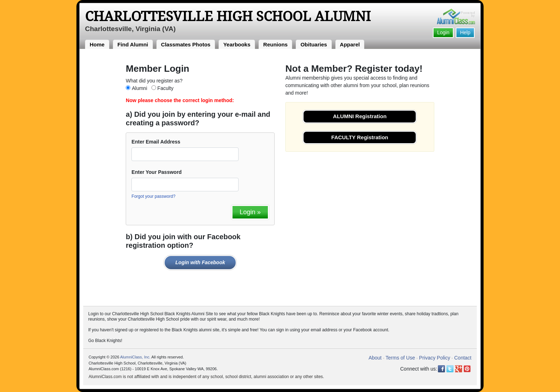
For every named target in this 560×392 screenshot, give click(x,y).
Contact (463, 358)
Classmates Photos (186, 44)
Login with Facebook (200, 262)
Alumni (139, 88)
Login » (250, 212)
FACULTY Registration (360, 137)
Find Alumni (133, 44)
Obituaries (314, 44)
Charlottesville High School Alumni (228, 16)
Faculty (166, 88)
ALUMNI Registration (360, 116)
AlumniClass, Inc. (135, 357)
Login (443, 32)
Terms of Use (400, 358)
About (375, 358)
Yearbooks (237, 44)
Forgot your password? (153, 196)
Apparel (350, 44)
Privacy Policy (434, 358)
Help (465, 32)
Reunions (275, 44)
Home (97, 44)
